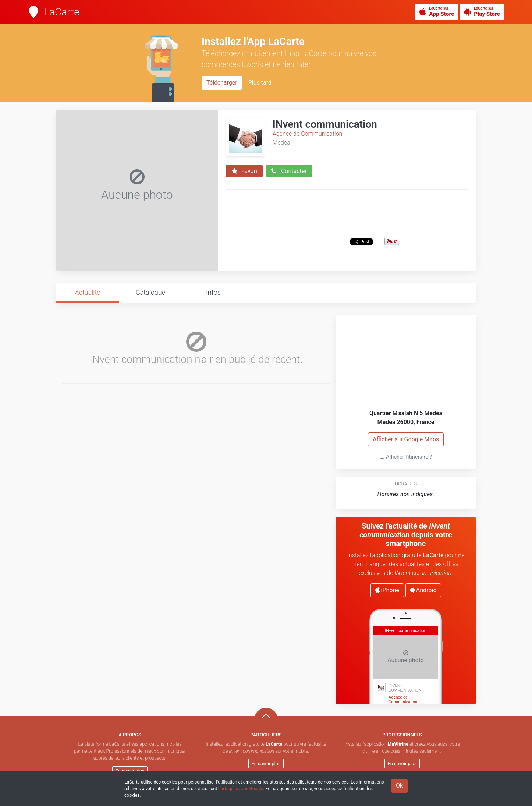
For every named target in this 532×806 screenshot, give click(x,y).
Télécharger (222, 83)
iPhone (387, 590)
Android (423, 590)
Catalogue (150, 292)
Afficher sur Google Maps (406, 439)
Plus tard (260, 83)
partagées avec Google (241, 789)
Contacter (289, 171)
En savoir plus (130, 771)
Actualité (87, 292)
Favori (244, 171)
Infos (213, 292)
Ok (399, 786)
